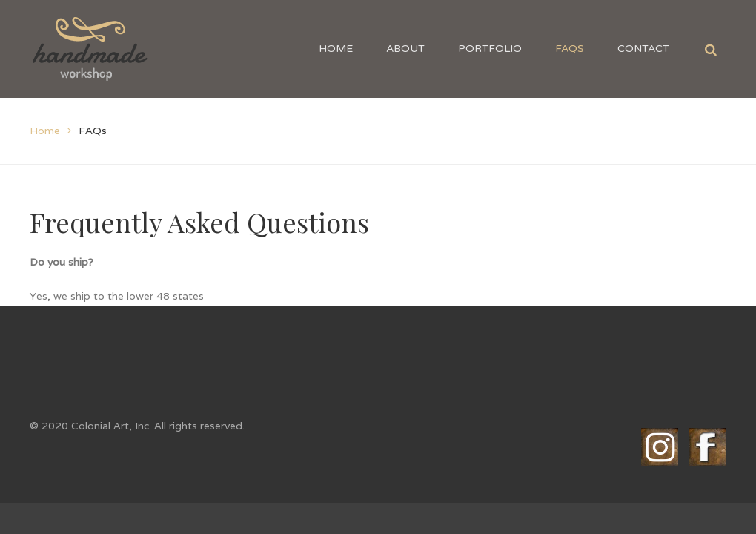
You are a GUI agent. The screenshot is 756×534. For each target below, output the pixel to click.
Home (45, 131)
